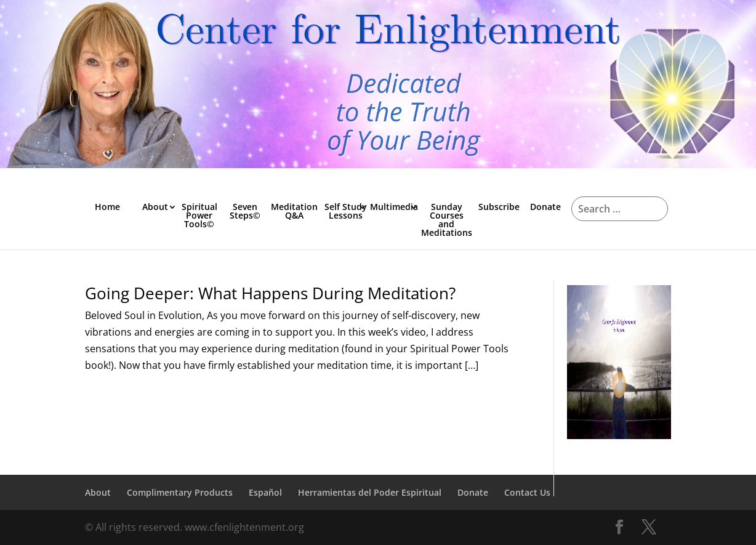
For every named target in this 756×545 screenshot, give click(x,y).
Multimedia (394, 207)
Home (107, 207)
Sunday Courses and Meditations (447, 220)
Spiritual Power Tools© (199, 215)
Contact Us (527, 492)
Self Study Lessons (346, 211)
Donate (545, 207)
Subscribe (499, 207)
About (155, 207)
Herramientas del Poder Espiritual (370, 492)
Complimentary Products (180, 492)
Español (265, 492)
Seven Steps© (245, 211)
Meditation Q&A (294, 211)
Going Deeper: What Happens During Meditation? (270, 293)
